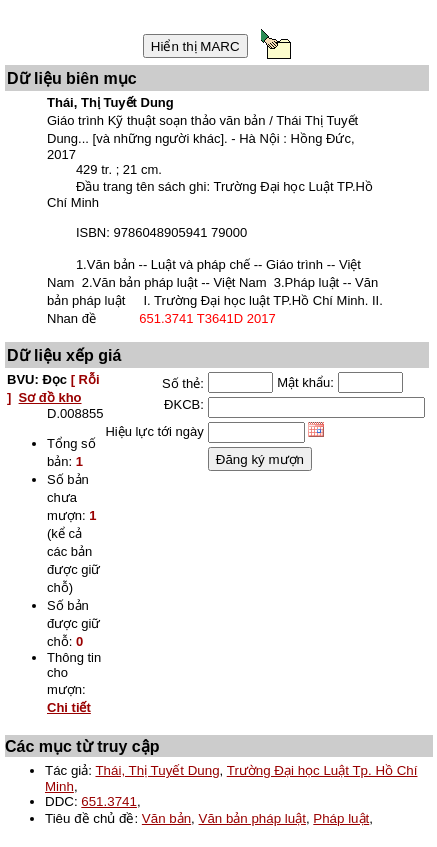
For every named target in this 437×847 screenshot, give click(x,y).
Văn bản (166, 818)
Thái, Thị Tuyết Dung (157, 770)
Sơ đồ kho (50, 397)
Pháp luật (341, 818)
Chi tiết (69, 707)
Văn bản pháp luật (252, 818)
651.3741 (109, 801)
